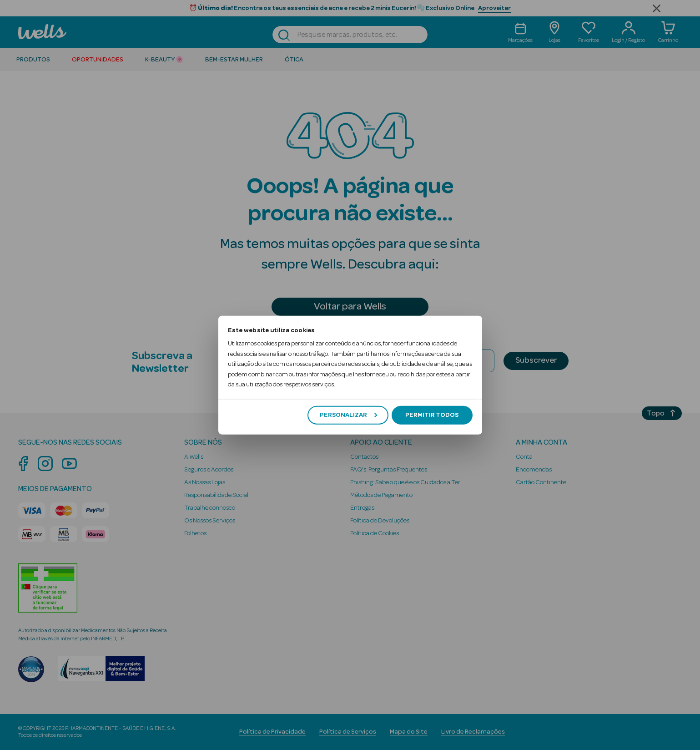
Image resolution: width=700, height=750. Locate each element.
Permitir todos (432, 415)
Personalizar (348, 415)
